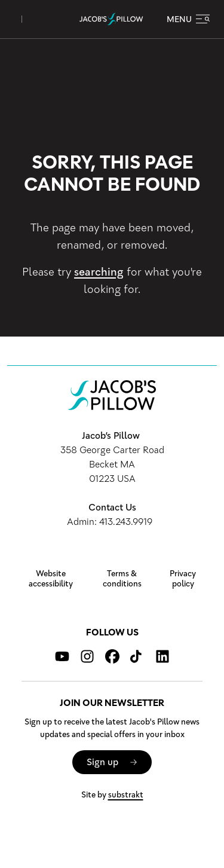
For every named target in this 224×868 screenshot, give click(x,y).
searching (99, 272)
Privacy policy (183, 579)
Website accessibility (51, 579)
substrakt (126, 795)
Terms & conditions (122, 579)
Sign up (102, 762)
